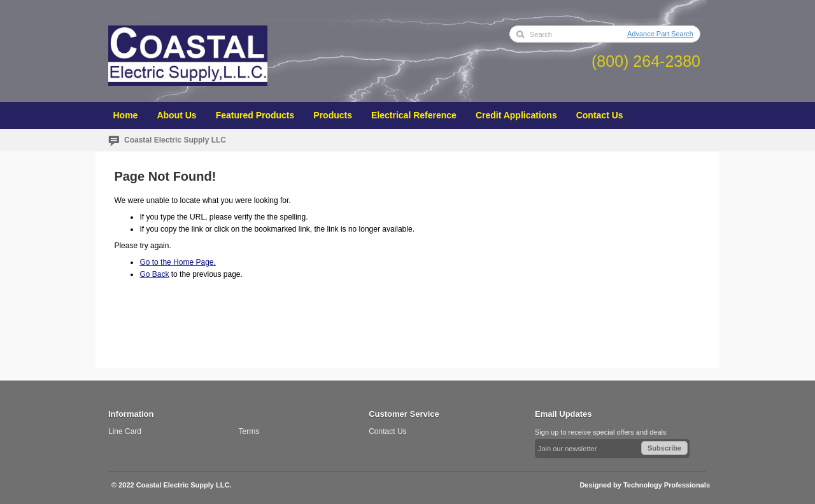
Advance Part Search (660, 34)
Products (333, 115)
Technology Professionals (667, 485)
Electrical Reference (414, 115)
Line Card (125, 431)
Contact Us (600, 115)
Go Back (154, 274)
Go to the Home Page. (177, 262)
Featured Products (255, 115)
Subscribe (664, 448)
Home (126, 115)
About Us (176, 115)
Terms (249, 431)
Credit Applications (516, 115)
